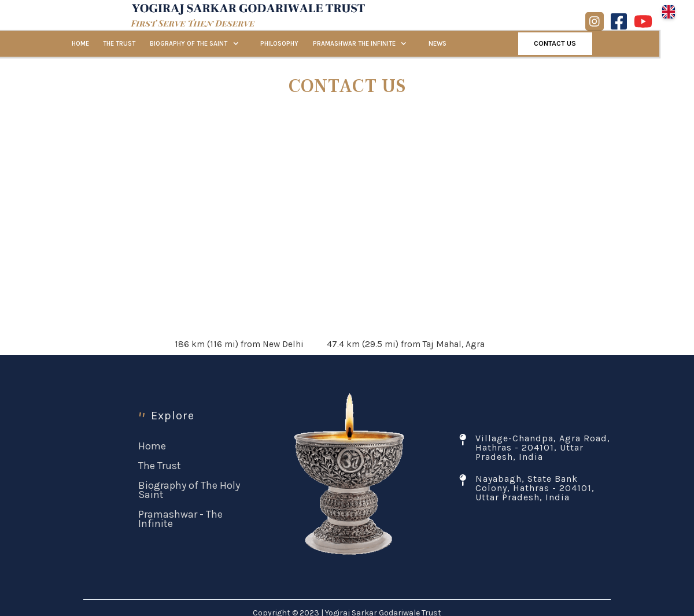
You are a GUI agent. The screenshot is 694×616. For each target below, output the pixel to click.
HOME (80, 44)
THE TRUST (119, 44)
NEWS (438, 44)
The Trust (160, 466)
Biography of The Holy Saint (189, 490)
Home (152, 446)
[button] (669, 12)
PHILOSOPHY (279, 44)
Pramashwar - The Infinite (180, 519)
